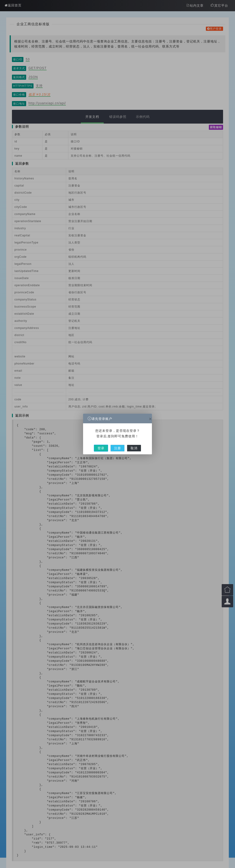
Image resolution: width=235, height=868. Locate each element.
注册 (117, 441)
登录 (109, 441)
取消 (126, 441)
